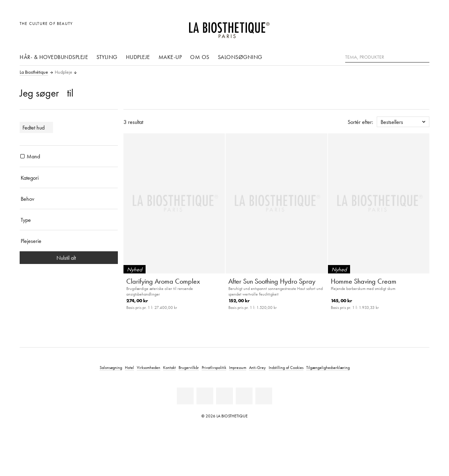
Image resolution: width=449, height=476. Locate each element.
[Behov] (69, 199)
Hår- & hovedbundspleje (54, 57)
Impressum (238, 367)
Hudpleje (138, 57)
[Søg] (424, 56)
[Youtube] (224, 396)
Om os (200, 57)
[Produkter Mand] (22, 156)
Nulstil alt (69, 258)
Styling (107, 57)
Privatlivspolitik (214, 367)
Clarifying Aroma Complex (163, 281)
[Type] (69, 220)
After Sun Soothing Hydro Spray (272, 281)
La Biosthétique (34, 72)
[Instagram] (244, 396)
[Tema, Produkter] (387, 57)
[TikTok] (264, 396)
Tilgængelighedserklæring (328, 367)
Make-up (170, 57)
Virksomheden (149, 367)
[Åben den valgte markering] (390, 27)
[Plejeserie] (69, 241)
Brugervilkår (189, 367)
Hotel (129, 367)
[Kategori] (69, 178)
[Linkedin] (185, 396)
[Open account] (406, 27)
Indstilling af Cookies (286, 367)
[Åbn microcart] (422, 27)
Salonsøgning (240, 57)
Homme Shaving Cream (364, 281)
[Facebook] (205, 396)
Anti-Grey (257, 367)
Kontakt (169, 367)
